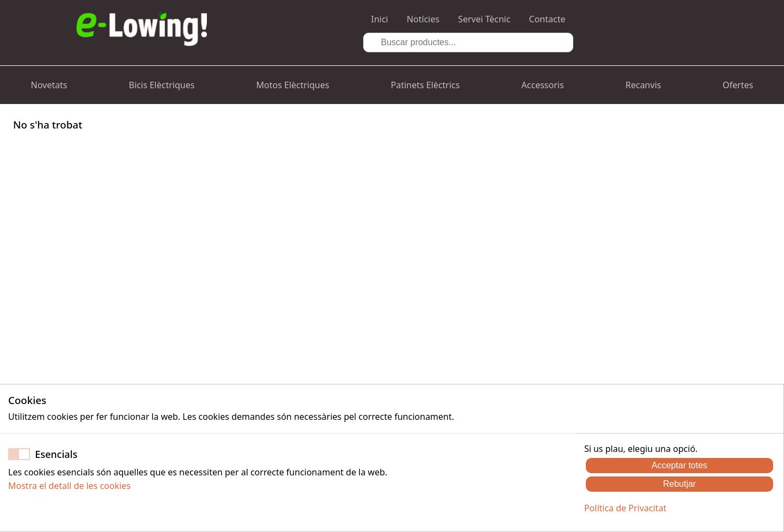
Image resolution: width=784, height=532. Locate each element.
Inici (380, 19)
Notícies (423, 19)
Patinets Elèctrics (425, 85)
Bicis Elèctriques (162, 85)
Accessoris (543, 85)
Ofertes (738, 85)
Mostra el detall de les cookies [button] (69, 486)
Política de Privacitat (625, 508)
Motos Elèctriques (293, 85)
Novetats (49, 85)
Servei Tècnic (484, 19)
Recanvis (643, 85)
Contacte (547, 19)
